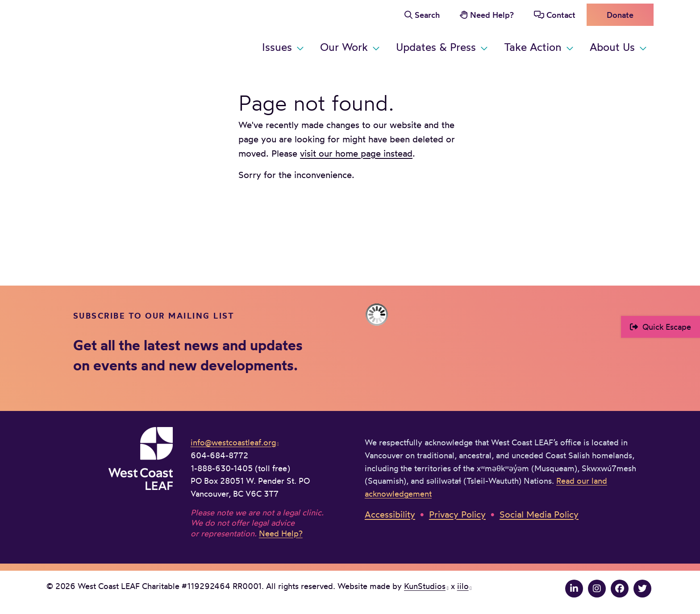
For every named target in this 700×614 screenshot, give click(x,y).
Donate (620, 15)
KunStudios (425, 586)
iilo (463, 586)
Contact (561, 15)
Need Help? (492, 15)
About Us (612, 47)
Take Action (533, 47)
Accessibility (390, 514)
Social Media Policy (539, 514)
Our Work (344, 47)
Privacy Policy (457, 514)
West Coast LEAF (113, 31)
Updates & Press (436, 47)
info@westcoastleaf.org (233, 442)
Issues (277, 47)
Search (427, 15)
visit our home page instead (356, 153)
